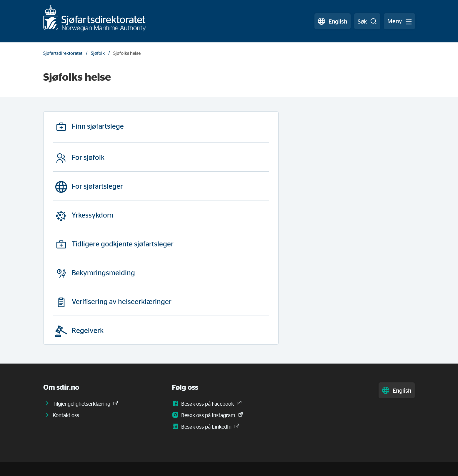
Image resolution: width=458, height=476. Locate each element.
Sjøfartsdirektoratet (63, 53)
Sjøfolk (98, 53)
